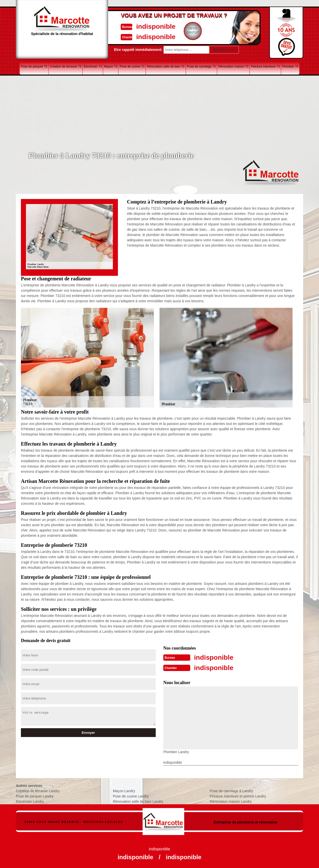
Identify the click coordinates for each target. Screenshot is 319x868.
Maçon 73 (111, 66)
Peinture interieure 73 (265, 66)
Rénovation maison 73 (233, 66)
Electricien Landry (30, 801)
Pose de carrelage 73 (201, 66)
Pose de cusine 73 (132, 66)
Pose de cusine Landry (131, 796)
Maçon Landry (124, 790)
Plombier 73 (290, 66)
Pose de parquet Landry (35, 796)
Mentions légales (103, 821)
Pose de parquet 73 (34, 66)
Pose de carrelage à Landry (231, 790)
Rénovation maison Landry (231, 801)
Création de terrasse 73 (65, 66)
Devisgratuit (183, 30)
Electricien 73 (93, 66)
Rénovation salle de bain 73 (166, 66)
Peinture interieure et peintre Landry (238, 796)
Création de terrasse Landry (38, 790)
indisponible (145, 26)
